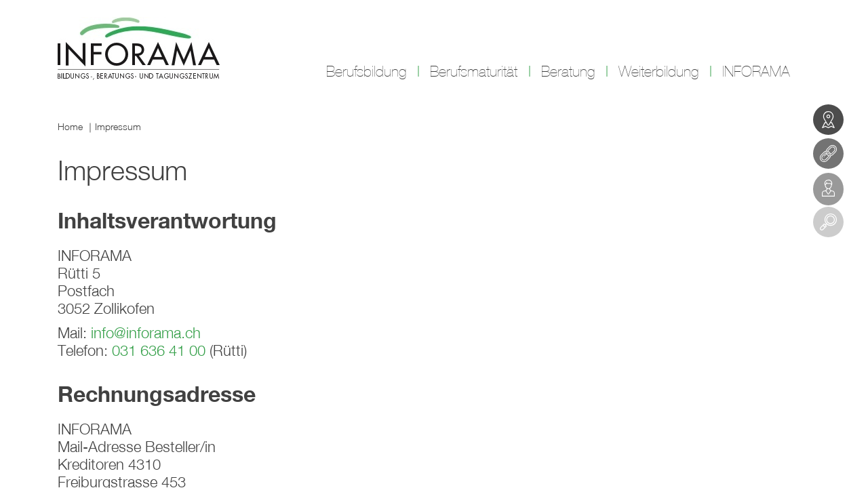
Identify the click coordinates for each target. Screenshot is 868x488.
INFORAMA (756, 72)
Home (70, 126)
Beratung (568, 72)
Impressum (118, 126)
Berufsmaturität (474, 72)
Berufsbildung (366, 72)
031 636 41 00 (159, 350)
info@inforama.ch (146, 333)
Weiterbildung (658, 72)
